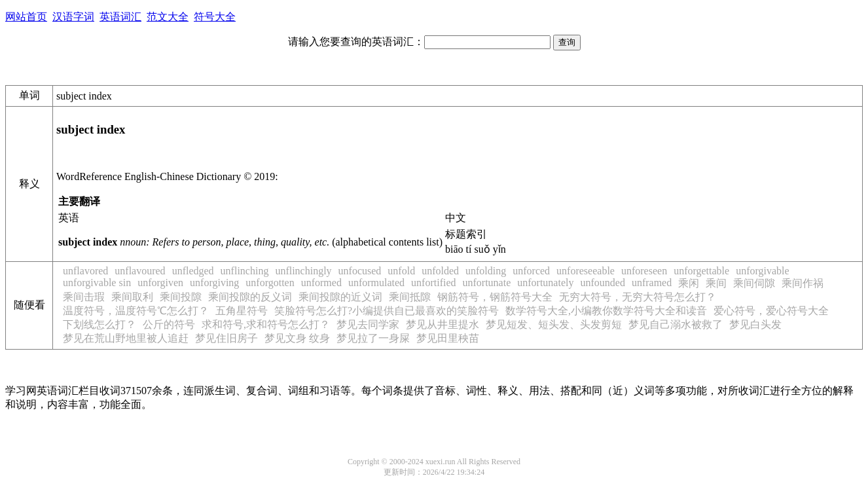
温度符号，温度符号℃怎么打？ (136, 311)
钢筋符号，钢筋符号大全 (495, 297)
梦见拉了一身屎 (373, 338)
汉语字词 (73, 17)
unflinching (245, 271)
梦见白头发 (755, 324)
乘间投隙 (181, 297)
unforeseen (644, 271)
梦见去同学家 (368, 324)
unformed (321, 283)
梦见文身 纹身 (297, 338)
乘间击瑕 (84, 297)
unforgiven (160, 283)
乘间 (716, 283)
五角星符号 (242, 311)
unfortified (433, 283)
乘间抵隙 (410, 297)
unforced (531, 271)
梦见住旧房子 (226, 338)
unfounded (602, 283)
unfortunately (545, 283)
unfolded (440, 271)
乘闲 (689, 283)
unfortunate (487, 283)
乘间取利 (132, 297)
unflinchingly (303, 271)
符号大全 (215, 17)
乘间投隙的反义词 (250, 297)
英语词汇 (120, 17)
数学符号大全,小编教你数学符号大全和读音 (606, 311)
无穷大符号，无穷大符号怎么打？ (638, 297)
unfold (401, 271)
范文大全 (168, 17)
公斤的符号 (169, 324)
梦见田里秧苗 (448, 338)
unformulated (376, 283)
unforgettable (701, 271)
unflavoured (140, 271)
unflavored (85, 271)
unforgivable (762, 271)
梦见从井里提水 (443, 324)
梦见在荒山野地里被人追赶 (126, 338)
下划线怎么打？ (99, 324)
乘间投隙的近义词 (340, 297)
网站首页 (26, 17)
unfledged (193, 271)
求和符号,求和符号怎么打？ (266, 324)
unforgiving (214, 283)
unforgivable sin (97, 283)
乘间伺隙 (754, 283)
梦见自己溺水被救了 (676, 324)
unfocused (360, 271)
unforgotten (270, 283)
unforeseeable (586, 271)
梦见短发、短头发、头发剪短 (554, 324)
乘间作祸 (803, 283)
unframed (652, 283)
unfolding (486, 271)
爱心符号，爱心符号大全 (771, 311)
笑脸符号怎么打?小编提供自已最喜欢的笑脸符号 (387, 311)
